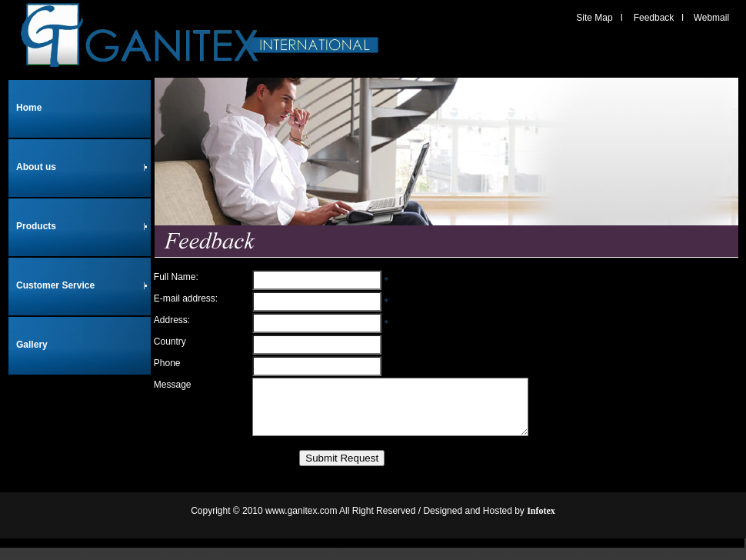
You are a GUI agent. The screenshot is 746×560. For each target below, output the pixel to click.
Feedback (654, 18)
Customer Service (83, 285)
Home (29, 108)
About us (83, 167)
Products (83, 226)
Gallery (32, 345)
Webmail (711, 18)
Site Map (594, 18)
